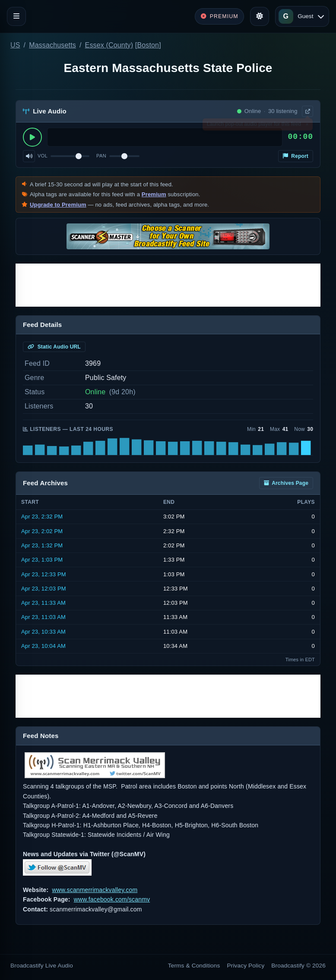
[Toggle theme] (260, 16)
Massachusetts (52, 45)
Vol (43, 156)
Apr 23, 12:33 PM (44, 574)
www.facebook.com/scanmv (112, 899)
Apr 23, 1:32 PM (42, 545)
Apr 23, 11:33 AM (43, 603)
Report (296, 156)
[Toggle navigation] (16, 16)
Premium (154, 194)
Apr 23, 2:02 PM (42, 531)
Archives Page (286, 483)
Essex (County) (109, 45)
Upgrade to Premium (58, 205)
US (15, 45)
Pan (101, 156)
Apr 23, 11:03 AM (43, 617)
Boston (148, 45)
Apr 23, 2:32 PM (42, 517)
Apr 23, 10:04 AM (43, 646)
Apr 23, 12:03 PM (44, 589)
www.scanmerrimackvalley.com (95, 890)
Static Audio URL (54, 347)
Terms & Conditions (194, 966)
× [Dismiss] (307, 126)
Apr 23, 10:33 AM (43, 632)
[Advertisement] (168, 285)
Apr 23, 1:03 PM (42, 560)
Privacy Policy (246, 966)
